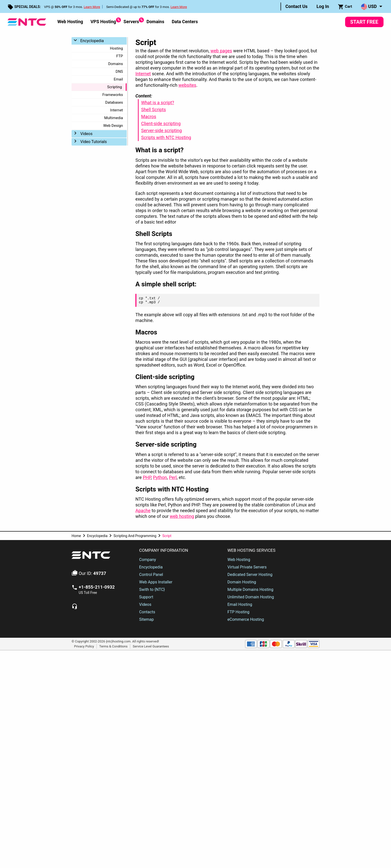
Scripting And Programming (135, 536)
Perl (173, 477)
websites (188, 85)
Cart (345, 7)
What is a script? (158, 103)
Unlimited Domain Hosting (251, 597)
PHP (147, 477)
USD (369, 7)
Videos (86, 134)
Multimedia (114, 118)
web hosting (182, 516)
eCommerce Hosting (246, 619)
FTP (120, 56)
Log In (323, 6)
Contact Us (297, 6)
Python (160, 477)
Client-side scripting (161, 123)
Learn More (92, 7)
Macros (149, 117)
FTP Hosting (238, 612)
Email (118, 79)
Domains (155, 22)
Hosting (116, 48)
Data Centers (185, 22)
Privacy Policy (84, 646)
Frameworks (113, 95)
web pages (221, 51)
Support (146, 597)
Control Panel (151, 575)
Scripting (115, 87)
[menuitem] (297, 6)
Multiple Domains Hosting (250, 590)
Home (76, 536)
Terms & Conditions (113, 646)
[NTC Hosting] (27, 22)
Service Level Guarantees (151, 646)
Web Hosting (70, 22)
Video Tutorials (94, 142)
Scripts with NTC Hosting (166, 137)
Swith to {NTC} (152, 590)
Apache (143, 511)
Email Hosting (240, 604)
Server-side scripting (161, 130)
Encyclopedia (92, 41)
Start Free (364, 22)
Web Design (113, 126)
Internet (117, 110)
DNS (119, 72)
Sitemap (147, 619)
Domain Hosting (242, 582)
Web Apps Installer (156, 582)
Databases (114, 102)
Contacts (147, 612)
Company (148, 560)
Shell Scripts (153, 110)
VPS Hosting (103, 21)
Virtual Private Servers (247, 567)
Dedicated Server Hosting (250, 575)
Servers (131, 21)
